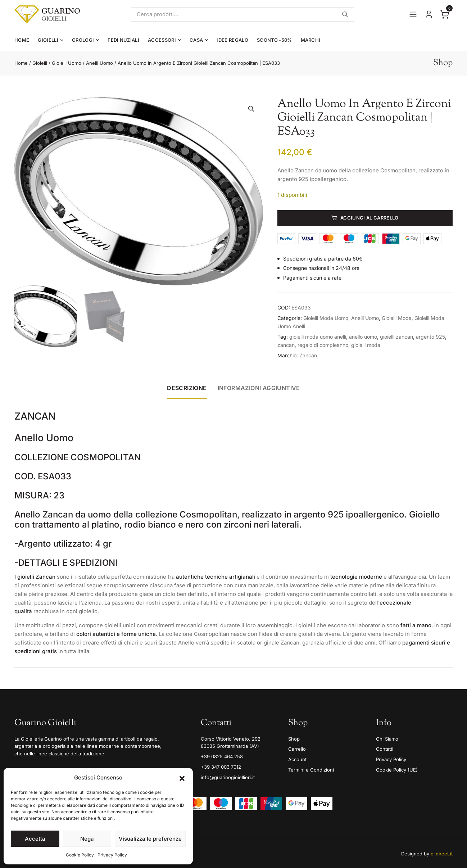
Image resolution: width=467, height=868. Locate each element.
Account (297, 759)
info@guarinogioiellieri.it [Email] (228, 777)
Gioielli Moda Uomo (326, 318)
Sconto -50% (275, 40)
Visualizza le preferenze (150, 839)
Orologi (83, 40)
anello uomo (363, 337)
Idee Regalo (232, 40)
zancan (286, 345)
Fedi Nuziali (123, 40)
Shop (294, 739)
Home (22, 40)
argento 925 (430, 337)
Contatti (385, 749)
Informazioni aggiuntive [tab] (259, 388)
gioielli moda (366, 345)
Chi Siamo (387, 739)
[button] (182, 778)
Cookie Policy (80, 855)
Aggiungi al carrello (369, 218)
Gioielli (48, 40)
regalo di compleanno (323, 345)
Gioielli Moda (397, 318)
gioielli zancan (396, 337)
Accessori (162, 40)
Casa (196, 40)
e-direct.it (442, 854)
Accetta (35, 839)
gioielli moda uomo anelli (318, 337)
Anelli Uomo (99, 63)
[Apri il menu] (413, 14)
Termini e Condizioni (311, 770)
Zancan (308, 355)
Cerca (345, 14)
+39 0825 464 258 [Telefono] (222, 756)
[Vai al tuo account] (429, 14)
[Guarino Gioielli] (47, 14)
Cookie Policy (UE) (397, 770)
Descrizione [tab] (187, 388)
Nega (87, 839)
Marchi (311, 40)
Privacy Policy (112, 855)
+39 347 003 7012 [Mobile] (221, 767)
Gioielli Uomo (67, 63)
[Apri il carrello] (445, 14)
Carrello (297, 749)
